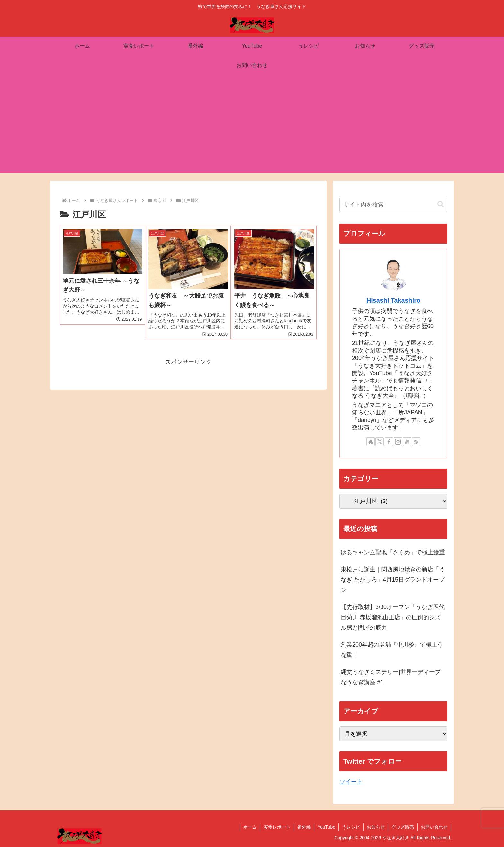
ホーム (250, 827)
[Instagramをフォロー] (398, 442)
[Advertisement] (252, 128)
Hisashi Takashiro (393, 300)
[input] (393, 205)
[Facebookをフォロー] (389, 442)
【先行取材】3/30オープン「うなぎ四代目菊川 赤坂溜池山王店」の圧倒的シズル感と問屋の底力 (393, 617)
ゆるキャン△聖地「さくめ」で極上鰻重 (393, 552)
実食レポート (277, 827)
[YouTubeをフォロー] (407, 442)
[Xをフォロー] (380, 442)
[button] (441, 204)
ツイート (351, 782)
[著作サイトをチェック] (371, 442)
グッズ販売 (403, 827)
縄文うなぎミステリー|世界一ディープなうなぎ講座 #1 (391, 677)
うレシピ (351, 827)
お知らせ (376, 827)
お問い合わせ (434, 827)
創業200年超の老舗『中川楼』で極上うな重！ (392, 650)
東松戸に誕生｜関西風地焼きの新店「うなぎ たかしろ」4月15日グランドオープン (393, 580)
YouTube (326, 827)
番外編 (304, 827)
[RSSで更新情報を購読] (416, 442)
